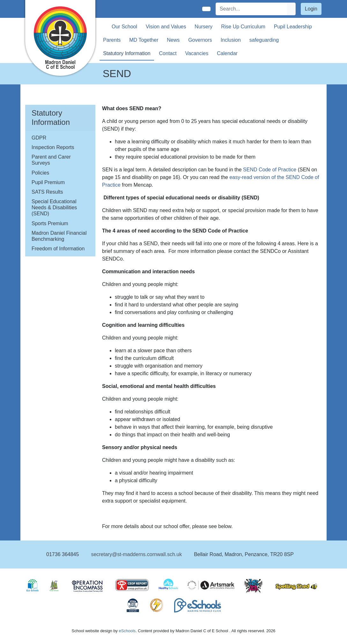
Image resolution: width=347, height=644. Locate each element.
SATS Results (47, 192)
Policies (40, 173)
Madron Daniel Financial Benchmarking (59, 236)
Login (311, 9)
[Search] (252, 9)
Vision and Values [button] (166, 27)
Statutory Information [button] (127, 53)
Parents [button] (112, 40)
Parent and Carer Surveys (51, 160)
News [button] (173, 40)
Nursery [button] (203, 27)
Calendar (227, 53)
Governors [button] (200, 40)
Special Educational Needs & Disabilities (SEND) (54, 208)
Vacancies (197, 53)
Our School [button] (124, 27)
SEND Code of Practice (270, 170)
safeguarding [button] (264, 40)
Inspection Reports (53, 147)
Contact (168, 53)
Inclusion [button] (231, 40)
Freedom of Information (58, 249)
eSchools (127, 631)
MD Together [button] (144, 40)
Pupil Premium (48, 182)
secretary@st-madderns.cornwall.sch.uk (136, 554)
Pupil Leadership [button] (293, 27)
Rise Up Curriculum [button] (243, 27)
